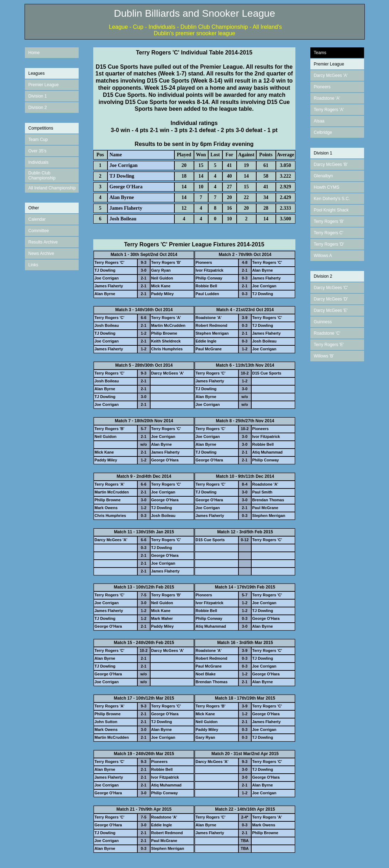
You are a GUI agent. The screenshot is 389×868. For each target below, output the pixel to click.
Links (33, 265)
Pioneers (322, 87)
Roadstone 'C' (327, 333)
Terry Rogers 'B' (329, 221)
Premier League (44, 85)
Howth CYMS (327, 187)
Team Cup (38, 140)
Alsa (318, 121)
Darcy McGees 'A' (331, 75)
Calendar (37, 219)
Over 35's (38, 151)
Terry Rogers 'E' (329, 345)
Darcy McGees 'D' (331, 299)
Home (34, 53)
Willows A (323, 256)
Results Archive (43, 242)
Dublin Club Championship (42, 176)
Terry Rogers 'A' (329, 110)
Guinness (323, 322)
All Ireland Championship (52, 188)
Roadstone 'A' (327, 98)
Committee (39, 231)
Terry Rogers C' (329, 233)
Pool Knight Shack (331, 210)
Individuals (39, 162)
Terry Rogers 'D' (329, 244)
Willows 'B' (324, 356)
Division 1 (38, 96)
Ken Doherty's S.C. (332, 199)
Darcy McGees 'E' (331, 310)
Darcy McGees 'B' (331, 164)
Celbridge (323, 132)
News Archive (41, 253)
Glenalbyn (324, 176)
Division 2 (38, 108)
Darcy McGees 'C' (331, 288)
